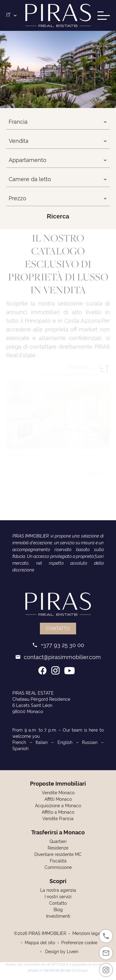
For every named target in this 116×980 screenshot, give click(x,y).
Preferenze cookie (79, 943)
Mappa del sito (40, 943)
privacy (34, 969)
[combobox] (58, 122)
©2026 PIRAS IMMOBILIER (40, 933)
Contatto (58, 629)
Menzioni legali (87, 933)
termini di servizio (58, 969)
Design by (61, 952)
